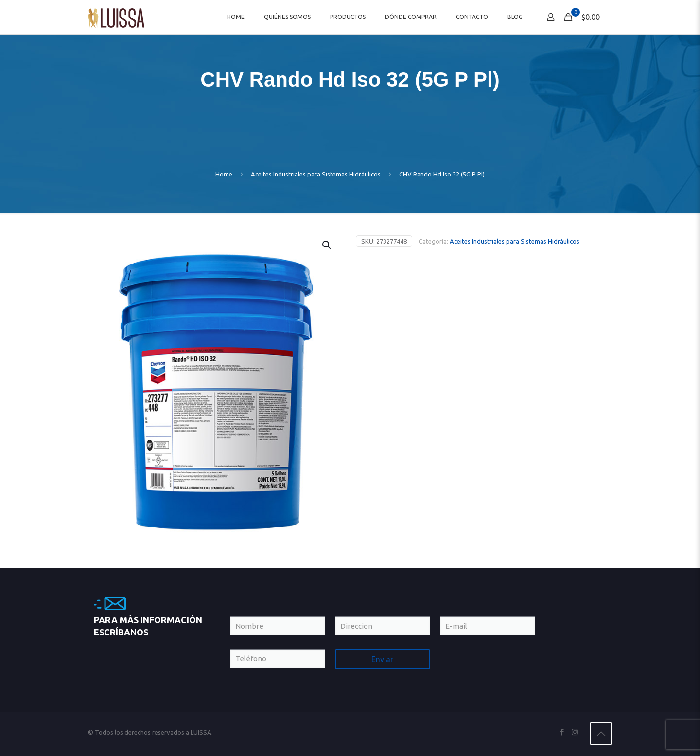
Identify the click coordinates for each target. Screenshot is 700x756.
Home (224, 174)
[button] (327, 245)
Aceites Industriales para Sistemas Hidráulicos (316, 174)
